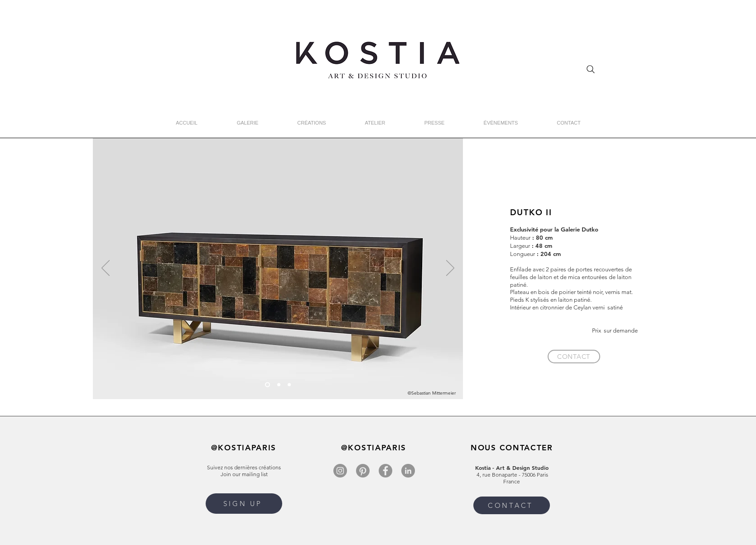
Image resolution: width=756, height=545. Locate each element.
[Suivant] (450, 269)
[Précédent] (106, 269)
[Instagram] (340, 471)
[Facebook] (385, 471)
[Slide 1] (267, 385)
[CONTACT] (574, 357)
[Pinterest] (363, 471)
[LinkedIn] (408, 471)
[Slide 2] (279, 385)
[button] (244, 504)
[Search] (591, 69)
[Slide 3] (289, 385)
